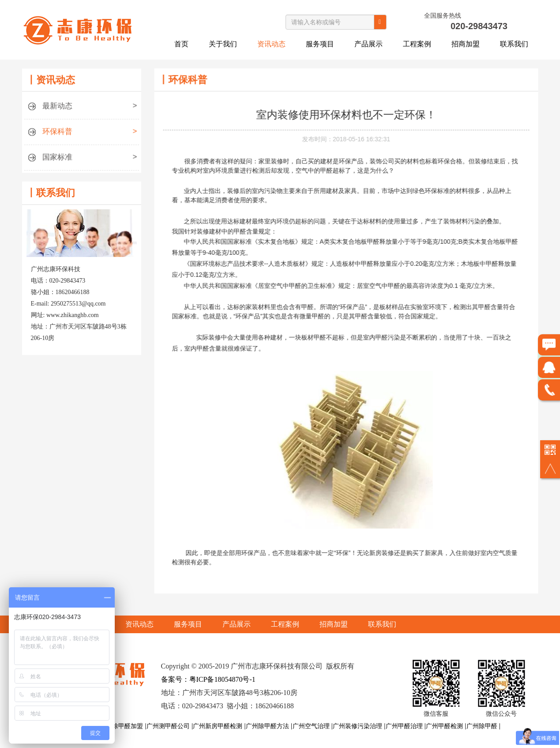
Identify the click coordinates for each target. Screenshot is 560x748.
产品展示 (368, 44)
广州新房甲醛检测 (218, 726)
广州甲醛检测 (444, 726)
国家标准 (82, 161)
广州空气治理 (311, 726)
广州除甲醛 (482, 726)
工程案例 (417, 44)
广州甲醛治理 (404, 726)
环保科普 (82, 135)
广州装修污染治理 (357, 726)
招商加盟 (466, 44)
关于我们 (223, 44)
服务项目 (320, 44)
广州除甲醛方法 (267, 726)
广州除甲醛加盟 (121, 726)
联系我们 (514, 44)
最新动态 (82, 109)
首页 (181, 44)
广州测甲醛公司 (168, 726)
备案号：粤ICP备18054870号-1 (208, 679)
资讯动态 (271, 44)
